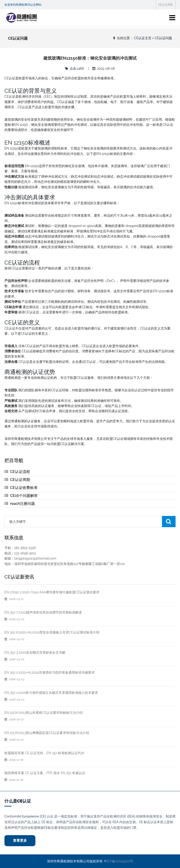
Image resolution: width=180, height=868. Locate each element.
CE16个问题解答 (24, 496)
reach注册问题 (22, 504)
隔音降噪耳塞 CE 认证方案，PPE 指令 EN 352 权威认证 (45, 773)
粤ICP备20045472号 (118, 861)
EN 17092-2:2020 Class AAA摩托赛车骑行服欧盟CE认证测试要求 (52, 592)
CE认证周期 (20, 480)
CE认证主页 (143, 38)
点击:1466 (77, 69)
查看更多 (20, 841)
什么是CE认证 (18, 801)
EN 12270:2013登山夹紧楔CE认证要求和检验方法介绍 (44, 713)
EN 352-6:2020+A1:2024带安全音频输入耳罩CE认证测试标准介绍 (52, 632)
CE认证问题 (163, 38)
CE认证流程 (20, 472)
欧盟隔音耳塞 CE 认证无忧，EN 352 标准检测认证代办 (44, 753)
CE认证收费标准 (24, 488)
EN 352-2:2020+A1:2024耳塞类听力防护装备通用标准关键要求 (50, 672)
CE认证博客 (166, 5)
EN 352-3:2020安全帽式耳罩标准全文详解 (35, 653)
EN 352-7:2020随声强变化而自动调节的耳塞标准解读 (43, 612)
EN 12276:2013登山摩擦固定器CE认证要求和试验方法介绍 (47, 733)
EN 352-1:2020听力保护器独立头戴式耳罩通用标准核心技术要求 (51, 693)
